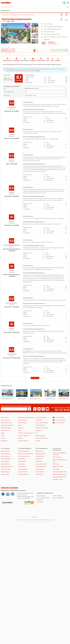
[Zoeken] (67, 7)
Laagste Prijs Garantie (41, 417)
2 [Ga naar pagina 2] (32, 378)
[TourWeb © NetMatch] (35, 517)
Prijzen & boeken (8, 60)
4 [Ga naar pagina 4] (38, 378)
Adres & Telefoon (5, 420)
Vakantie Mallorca (23, 469)
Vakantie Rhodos (40, 456)
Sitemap (38, 441)
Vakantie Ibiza (22, 459)
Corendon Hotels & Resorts (25, 433)
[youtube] (47, 409)
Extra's (3, 436)
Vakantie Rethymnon (41, 467)
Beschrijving (17, 60)
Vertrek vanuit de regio (41, 438)
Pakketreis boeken (40, 436)
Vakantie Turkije (5, 474)
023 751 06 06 (62, 410)
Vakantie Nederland (6, 459)
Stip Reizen (21, 428)
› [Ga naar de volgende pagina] (44, 379)
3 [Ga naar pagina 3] (35, 378)
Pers (37, 433)
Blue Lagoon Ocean (58, 479)
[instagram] (43, 409)
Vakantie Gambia (5, 464)
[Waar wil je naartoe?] (35, 7)
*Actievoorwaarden (23, 441)
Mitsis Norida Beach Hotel (59, 477)
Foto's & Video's (41, 60)
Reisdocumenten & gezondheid (26, 417)
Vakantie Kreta (22, 467)
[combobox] (35, 7)
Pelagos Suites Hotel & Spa (60, 474)
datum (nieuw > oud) (31, 95)
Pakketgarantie (5, 10)
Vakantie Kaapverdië (23, 451)
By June (20, 425)
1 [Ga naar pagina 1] (29, 378)
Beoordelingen (25, 60)
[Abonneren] (29, 409)
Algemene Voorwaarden (7, 425)
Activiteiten (33, 60)
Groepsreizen (4, 441)
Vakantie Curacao (5, 456)
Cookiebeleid (39, 420)
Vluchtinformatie (5, 430)
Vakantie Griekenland (6, 467)
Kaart (48, 60)
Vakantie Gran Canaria (24, 456)
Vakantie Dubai (22, 461)
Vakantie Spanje (5, 472)
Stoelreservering (22, 423)
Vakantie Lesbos (40, 469)
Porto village (56, 469)
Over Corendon (5, 417)
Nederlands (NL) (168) (32, 88)
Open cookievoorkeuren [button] (42, 423)
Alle (26, 92)
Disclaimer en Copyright (42, 428)
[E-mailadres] (14, 409)
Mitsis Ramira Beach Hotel (59, 472)
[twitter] (39, 409)
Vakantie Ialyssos (40, 472)
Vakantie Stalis (39, 474)
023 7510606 (40, 502)
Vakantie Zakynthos (23, 474)
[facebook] (35, 409)
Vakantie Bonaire (5, 451)
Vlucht (52, 60)
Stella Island (56, 464)
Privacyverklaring (40, 425)
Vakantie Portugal (5, 469)
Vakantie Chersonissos (41, 464)
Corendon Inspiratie (23, 436)
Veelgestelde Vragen (6, 428)
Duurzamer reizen (23, 420)
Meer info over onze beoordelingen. (31, 71)
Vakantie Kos (21, 464)
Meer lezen (47, 39)
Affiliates (20, 438)
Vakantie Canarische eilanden (26, 454)
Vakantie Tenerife (23, 472)
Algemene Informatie (6, 423)
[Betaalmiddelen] (7, 503)
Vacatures (38, 430)
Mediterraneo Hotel (58, 467)
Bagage (3, 433)
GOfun (20, 430)
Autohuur (58, 60)
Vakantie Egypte (5, 461)
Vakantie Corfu (39, 459)
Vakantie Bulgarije (5, 454)
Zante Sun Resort (57, 457)
